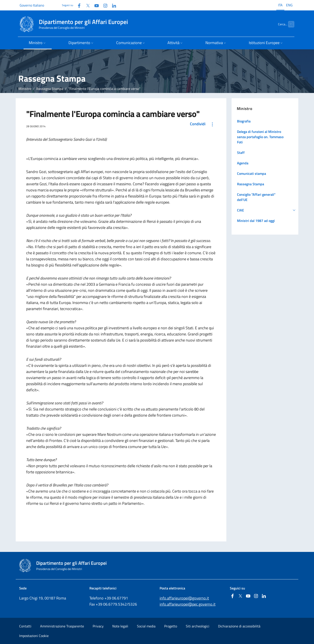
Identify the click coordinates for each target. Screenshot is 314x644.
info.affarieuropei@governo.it (184, 598)
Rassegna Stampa (50, 89)
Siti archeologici (198, 626)
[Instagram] (104, 5)
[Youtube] (95, 5)
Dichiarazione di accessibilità (239, 626)
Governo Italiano (32, 5)
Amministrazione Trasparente (62, 626)
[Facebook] (77, 5)
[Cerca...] (289, 24)
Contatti (25, 626)
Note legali (120, 626)
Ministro (25, 89)
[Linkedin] (112, 5)
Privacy (98, 626)
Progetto (171, 626)
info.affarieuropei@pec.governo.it (188, 604)
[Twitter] (86, 5)
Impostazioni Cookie (34, 636)
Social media (146, 626)
